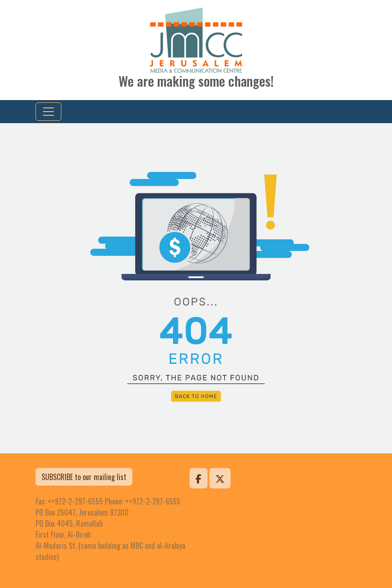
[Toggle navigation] (48, 112)
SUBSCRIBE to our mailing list (84, 477)
